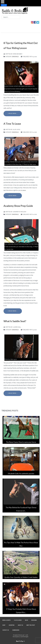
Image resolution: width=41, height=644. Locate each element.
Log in (4, 5)
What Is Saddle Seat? (15, 321)
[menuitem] (7, 620)
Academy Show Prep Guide (18, 206)
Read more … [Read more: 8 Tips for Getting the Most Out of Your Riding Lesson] (13, 113)
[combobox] (11, 17)
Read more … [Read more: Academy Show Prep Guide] (13, 311)
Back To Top (20, 641)
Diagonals (15, 57)
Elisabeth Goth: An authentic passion (21, 474)
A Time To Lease (12, 124)
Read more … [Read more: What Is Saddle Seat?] (13, 393)
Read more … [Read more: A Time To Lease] (13, 196)
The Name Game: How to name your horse (21, 442)
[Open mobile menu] (3, 2)
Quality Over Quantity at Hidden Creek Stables (21, 577)
